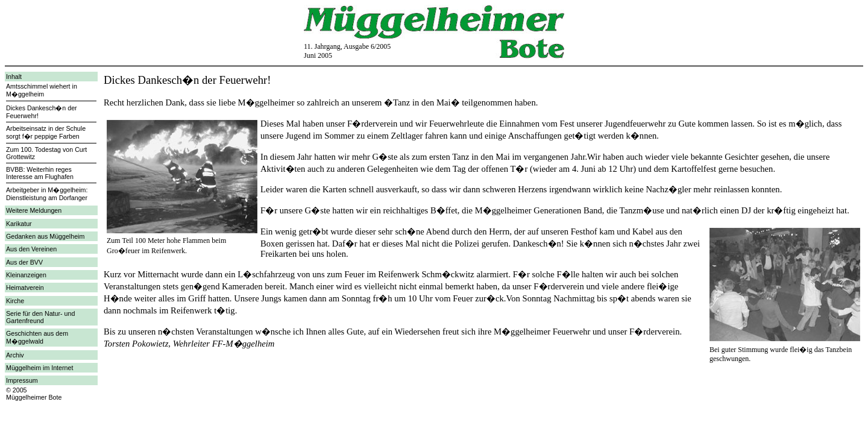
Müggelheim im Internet (39, 368)
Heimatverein (25, 288)
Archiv (15, 355)
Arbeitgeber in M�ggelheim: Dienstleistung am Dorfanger (47, 194)
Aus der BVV (24, 262)
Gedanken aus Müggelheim (45, 236)
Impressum (22, 380)
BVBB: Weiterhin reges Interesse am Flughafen (40, 173)
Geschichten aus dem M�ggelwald (37, 337)
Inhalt (14, 77)
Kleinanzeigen (26, 275)
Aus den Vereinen (31, 249)
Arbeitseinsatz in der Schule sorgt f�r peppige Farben (46, 132)
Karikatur (19, 224)
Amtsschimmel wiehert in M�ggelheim (42, 90)
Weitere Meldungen (34, 210)
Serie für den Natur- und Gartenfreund (40, 317)
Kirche (15, 301)
